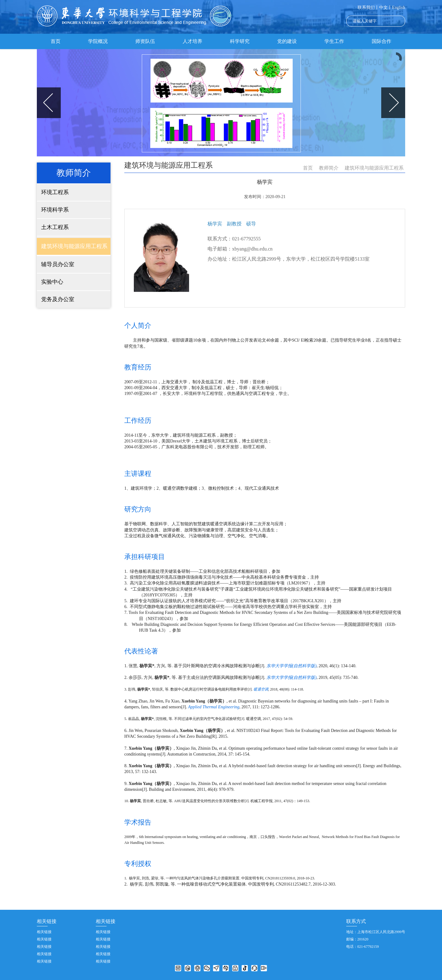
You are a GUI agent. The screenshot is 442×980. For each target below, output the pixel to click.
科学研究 (240, 41)
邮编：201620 (357, 939)
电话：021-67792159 (363, 947)
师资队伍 (145, 41)
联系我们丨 (368, 8)
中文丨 (386, 8)
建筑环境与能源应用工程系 (374, 168)
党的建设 (287, 41)
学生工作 (334, 41)
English (399, 8)
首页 (56, 41)
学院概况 (98, 41)
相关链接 (44, 932)
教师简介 (329, 168)
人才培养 (192, 41)
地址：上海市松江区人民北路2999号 (376, 932)
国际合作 (382, 41)
